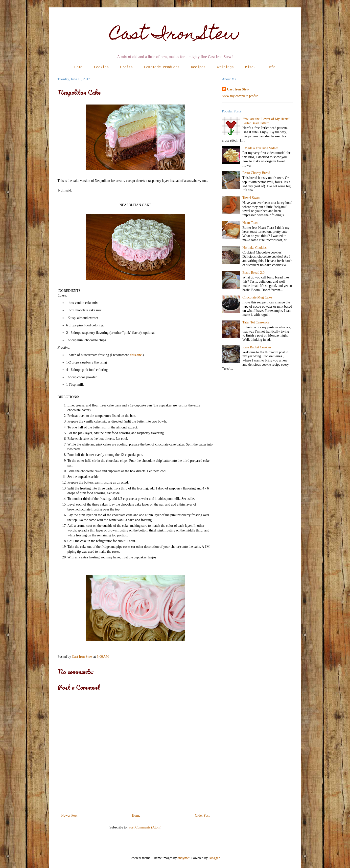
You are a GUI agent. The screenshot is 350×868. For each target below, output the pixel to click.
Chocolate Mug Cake (257, 297)
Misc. (250, 67)
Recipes (198, 67)
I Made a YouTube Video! (260, 148)
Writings (225, 67)
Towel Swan (251, 198)
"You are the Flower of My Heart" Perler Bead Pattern (266, 121)
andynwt (184, 858)
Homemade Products (162, 67)
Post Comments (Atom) (145, 827)
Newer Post (69, 815)
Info (271, 67)
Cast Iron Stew (175, 35)
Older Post (202, 815)
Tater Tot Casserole (256, 322)
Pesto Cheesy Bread (256, 173)
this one (136, 355)
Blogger (214, 858)
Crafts (126, 67)
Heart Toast (250, 223)
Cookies (102, 67)
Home (79, 67)
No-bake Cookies (255, 248)
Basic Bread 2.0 (253, 273)
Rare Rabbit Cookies (257, 347)
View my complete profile (240, 96)
